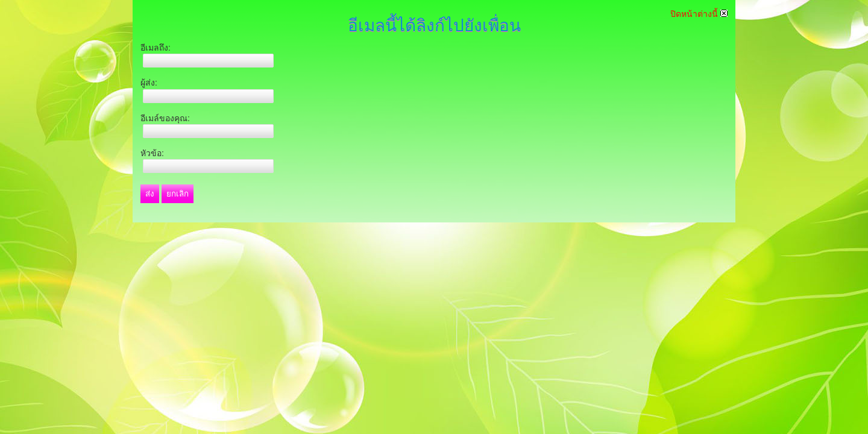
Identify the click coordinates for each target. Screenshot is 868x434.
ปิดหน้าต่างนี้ (699, 14)
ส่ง (150, 194)
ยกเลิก (178, 194)
